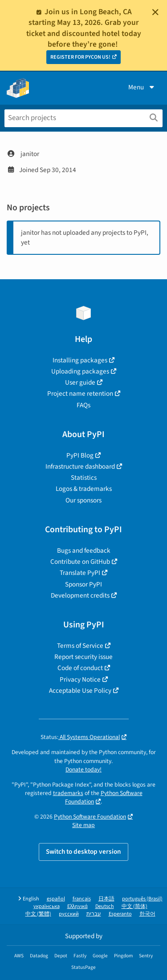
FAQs (83, 405)
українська (47, 906)
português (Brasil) (142, 899)
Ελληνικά (77, 906)
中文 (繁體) (38, 914)
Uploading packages (80, 371)
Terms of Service (80, 646)
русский (69, 914)
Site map (83, 825)
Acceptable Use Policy (80, 691)
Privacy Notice (80, 679)
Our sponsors (83, 500)
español (56, 899)
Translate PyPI (80, 573)
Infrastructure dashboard (80, 466)
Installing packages (80, 360)
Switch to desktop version (83, 851)
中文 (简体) (134, 906)
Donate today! (83, 769)
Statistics (84, 478)
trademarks (68, 793)
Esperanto (120, 914)
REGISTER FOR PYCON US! (80, 57)
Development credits (80, 595)
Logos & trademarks (84, 489)
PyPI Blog (80, 455)
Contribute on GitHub (80, 562)
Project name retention (80, 394)
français (82, 899)
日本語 (106, 899)
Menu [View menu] (142, 87)
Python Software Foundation (90, 817)
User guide (80, 382)
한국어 (147, 914)
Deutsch (105, 906)
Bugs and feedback (84, 550)
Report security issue (83, 657)
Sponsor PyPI (83, 584)
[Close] (155, 12)
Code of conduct (80, 668)
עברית (94, 914)
